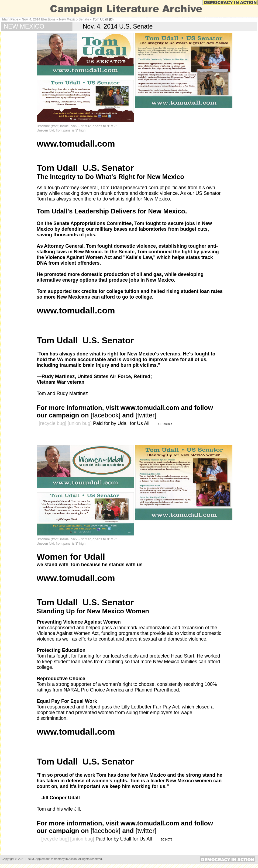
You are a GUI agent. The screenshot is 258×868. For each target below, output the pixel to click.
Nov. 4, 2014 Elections (39, 19)
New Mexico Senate (74, 19)
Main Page (10, 19)
